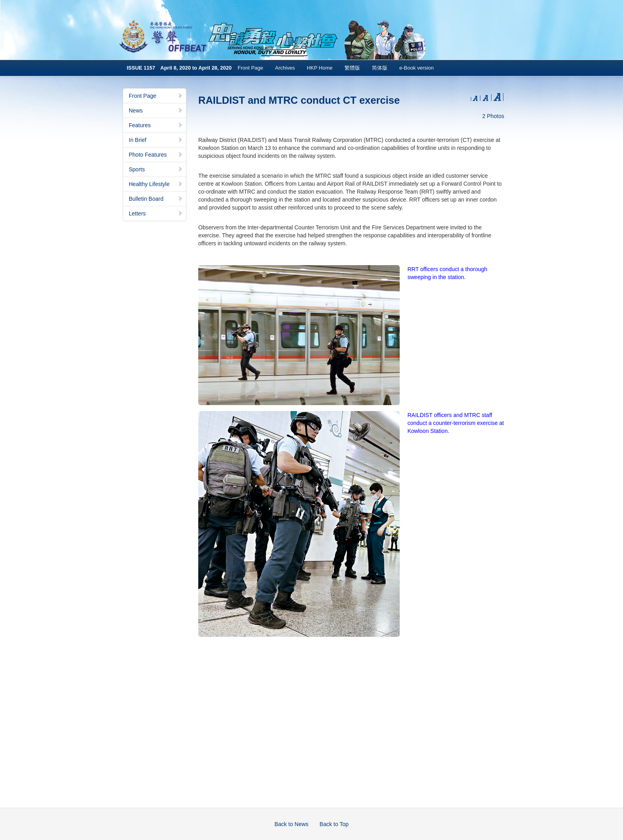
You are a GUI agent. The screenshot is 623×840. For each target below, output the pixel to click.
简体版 (380, 68)
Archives (285, 68)
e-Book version (417, 68)
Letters (156, 213)
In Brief (156, 140)
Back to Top (334, 824)
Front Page (250, 68)
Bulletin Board (156, 199)
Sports (156, 169)
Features (156, 125)
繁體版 (352, 68)
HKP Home (320, 68)
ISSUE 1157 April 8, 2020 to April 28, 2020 (179, 68)
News (156, 111)
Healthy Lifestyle (156, 184)
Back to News (292, 824)
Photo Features (156, 155)
